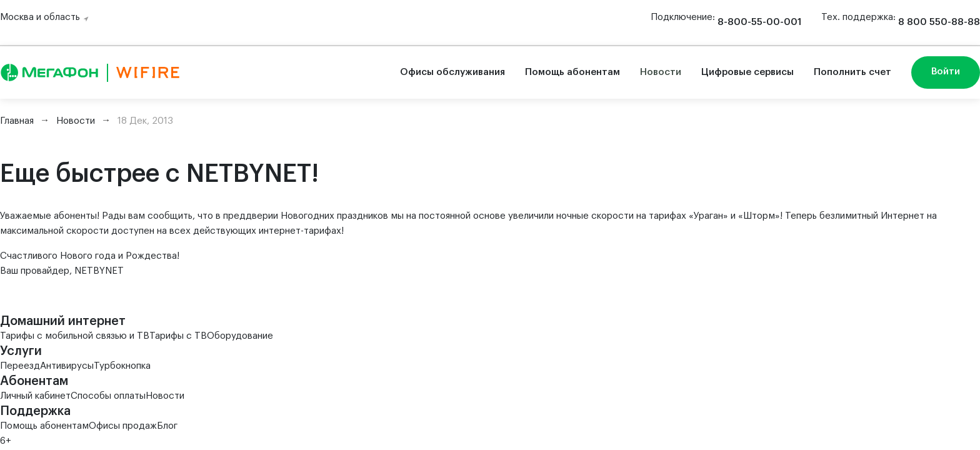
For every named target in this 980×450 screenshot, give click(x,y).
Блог (167, 426)
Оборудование (240, 336)
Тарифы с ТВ (178, 336)
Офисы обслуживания (452, 72)
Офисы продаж (123, 426)
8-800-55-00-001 (759, 22)
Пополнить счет (852, 72)
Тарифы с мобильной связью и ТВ (75, 336)
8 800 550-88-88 (939, 22)
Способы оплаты (108, 396)
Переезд (20, 366)
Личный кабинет (35, 396)
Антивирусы (67, 366)
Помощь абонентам (572, 72)
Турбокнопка (122, 366)
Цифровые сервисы (747, 72)
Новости (661, 72)
